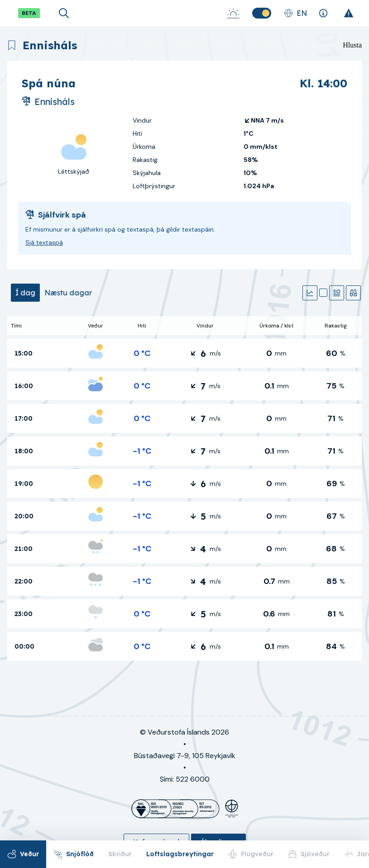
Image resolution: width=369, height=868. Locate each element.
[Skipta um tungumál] (295, 13)
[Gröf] (310, 293)
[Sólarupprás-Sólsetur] (233, 13)
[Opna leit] (64, 13)
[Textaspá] (337, 293)
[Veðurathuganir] (353, 293)
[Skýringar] (323, 13)
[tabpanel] (184, 489)
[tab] (25, 293)
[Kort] (323, 293)
